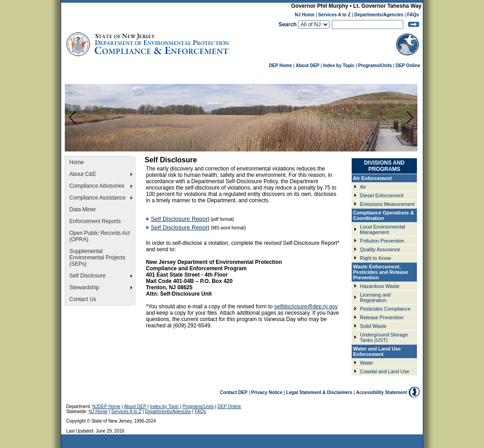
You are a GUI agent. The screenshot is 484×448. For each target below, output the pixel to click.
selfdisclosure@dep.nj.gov (306, 307)
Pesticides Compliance (385, 309)
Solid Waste (373, 326)
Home (77, 162)
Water (366, 363)
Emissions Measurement (387, 204)
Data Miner (83, 209)
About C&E (84, 174)
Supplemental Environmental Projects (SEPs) (97, 258)
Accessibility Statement (382, 392)
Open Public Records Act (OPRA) (99, 236)
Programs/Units (375, 66)
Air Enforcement (373, 178)
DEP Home (280, 66)
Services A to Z (334, 15)
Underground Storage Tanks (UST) (384, 337)
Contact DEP (234, 392)
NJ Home (305, 15)
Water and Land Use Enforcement (377, 351)
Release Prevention (382, 317)
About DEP (308, 66)
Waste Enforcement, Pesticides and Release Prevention (381, 272)
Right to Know (375, 258)
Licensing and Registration (375, 297)
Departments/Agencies (379, 15)
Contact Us (83, 299)
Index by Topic (339, 66)
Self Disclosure (87, 276)
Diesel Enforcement (382, 195)
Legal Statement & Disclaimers (319, 392)
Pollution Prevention (382, 241)
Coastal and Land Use (385, 371)
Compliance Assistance (97, 198)
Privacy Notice (267, 392)
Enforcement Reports (95, 221)
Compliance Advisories (97, 186)
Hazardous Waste (380, 286)
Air (363, 187)
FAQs (413, 15)
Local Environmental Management (382, 229)
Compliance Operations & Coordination (383, 215)
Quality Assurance (380, 249)
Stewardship (84, 287)
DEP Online (408, 66)
